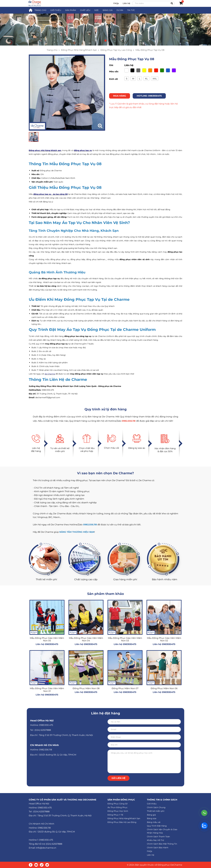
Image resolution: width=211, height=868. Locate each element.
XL (146, 79)
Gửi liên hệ (118, 778)
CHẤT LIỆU (85, 10)
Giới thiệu (152, 804)
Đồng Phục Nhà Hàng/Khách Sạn (79, 50)
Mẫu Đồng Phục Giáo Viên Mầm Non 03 (125, 639)
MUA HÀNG (120, 96)
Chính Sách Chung (156, 807)
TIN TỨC (131, 10)
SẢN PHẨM (71, 10)
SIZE (96, 10)
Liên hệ (126, 3)
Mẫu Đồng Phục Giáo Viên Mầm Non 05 (47, 639)
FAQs (116, 3)
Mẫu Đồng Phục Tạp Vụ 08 (150, 50)
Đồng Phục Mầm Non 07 (125, 688)
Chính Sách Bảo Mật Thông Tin (162, 844)
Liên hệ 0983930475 (47, 644)
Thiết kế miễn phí (156, 811)
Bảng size (152, 818)
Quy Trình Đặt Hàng (157, 826)
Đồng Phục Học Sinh (118, 811)
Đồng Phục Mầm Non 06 (164, 688)
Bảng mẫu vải (154, 822)
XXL (155, 79)
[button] (105, 41)
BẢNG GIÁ (108, 10)
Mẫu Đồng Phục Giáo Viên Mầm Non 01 (47, 690)
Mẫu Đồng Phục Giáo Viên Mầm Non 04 (86, 639)
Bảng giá (151, 815)
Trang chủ (52, 50)
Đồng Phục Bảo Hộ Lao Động (122, 822)
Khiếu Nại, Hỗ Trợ (155, 840)
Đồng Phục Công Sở (117, 804)
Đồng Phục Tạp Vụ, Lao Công (116, 50)
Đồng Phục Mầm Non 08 (86, 688)
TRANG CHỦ (40, 10)
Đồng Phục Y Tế (115, 815)
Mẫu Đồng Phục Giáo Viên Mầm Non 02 (164, 639)
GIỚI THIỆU (56, 10)
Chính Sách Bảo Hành (158, 848)
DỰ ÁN (120, 10)
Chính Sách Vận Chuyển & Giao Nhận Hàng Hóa (162, 831)
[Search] (153, 3)
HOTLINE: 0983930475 (149, 96)
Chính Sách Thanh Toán (158, 837)
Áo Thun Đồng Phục (117, 807)
